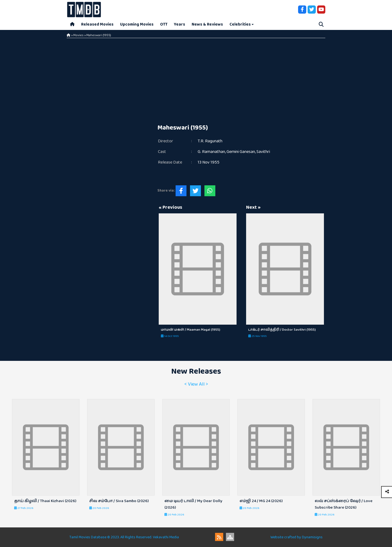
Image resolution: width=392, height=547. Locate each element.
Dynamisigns (312, 537)
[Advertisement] (196, 79)
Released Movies (97, 24)
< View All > (196, 384)
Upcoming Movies (137, 24)
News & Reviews (207, 24)
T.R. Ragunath (210, 141)
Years (180, 24)
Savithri (263, 152)
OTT (164, 24)
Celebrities (240, 24)
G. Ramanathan (211, 152)
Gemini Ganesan (241, 152)
